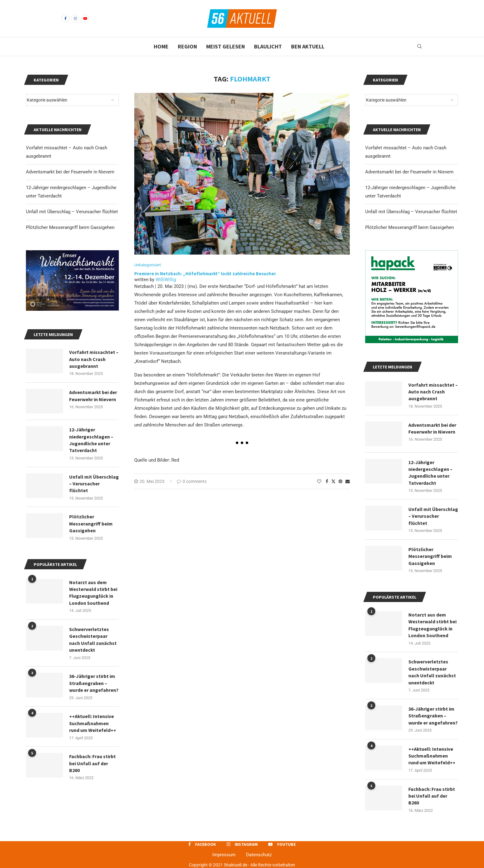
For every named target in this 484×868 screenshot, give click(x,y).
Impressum (224, 855)
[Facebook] (65, 19)
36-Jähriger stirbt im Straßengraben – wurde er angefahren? (433, 716)
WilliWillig (166, 280)
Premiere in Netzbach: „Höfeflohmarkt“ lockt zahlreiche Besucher (206, 274)
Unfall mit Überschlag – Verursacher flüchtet (411, 212)
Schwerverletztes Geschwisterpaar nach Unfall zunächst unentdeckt (432, 672)
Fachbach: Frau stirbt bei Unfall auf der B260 (432, 796)
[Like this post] (319, 481)
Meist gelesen (225, 46)
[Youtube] (85, 19)
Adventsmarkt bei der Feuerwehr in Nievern (409, 172)
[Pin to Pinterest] (340, 481)
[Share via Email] (348, 481)
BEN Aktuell (308, 46)
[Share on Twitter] (333, 481)
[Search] (419, 47)
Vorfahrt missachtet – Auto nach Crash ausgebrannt (433, 392)
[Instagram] (75, 19)
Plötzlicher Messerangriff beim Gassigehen (409, 227)
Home (161, 46)
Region (187, 46)
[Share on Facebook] (327, 481)
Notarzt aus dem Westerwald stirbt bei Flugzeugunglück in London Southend (432, 625)
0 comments (192, 481)
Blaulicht (268, 46)
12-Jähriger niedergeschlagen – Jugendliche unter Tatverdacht (430, 473)
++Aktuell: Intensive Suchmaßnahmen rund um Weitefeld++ (432, 756)
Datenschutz (259, 855)
